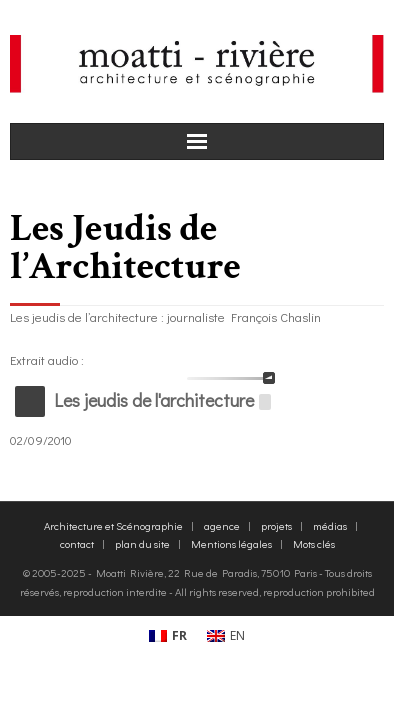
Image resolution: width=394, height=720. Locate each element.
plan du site (142, 543)
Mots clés (314, 543)
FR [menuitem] (179, 635)
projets (276, 525)
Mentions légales (231, 543)
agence (222, 525)
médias (330, 525)
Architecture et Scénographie (113, 525)
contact (77, 543)
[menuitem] (168, 636)
